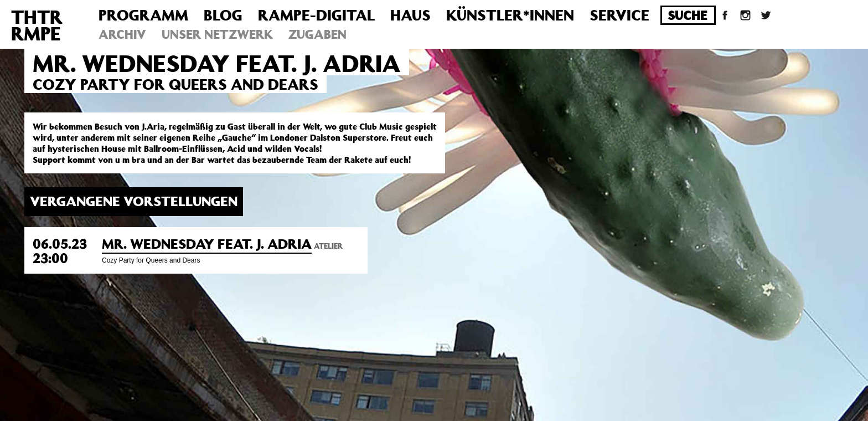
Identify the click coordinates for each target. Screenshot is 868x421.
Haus (410, 15)
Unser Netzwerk (217, 34)
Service (619, 15)
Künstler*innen (510, 15)
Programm (143, 15)
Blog (223, 15)
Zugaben (317, 34)
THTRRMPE (37, 25)
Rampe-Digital (316, 15)
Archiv (122, 34)
